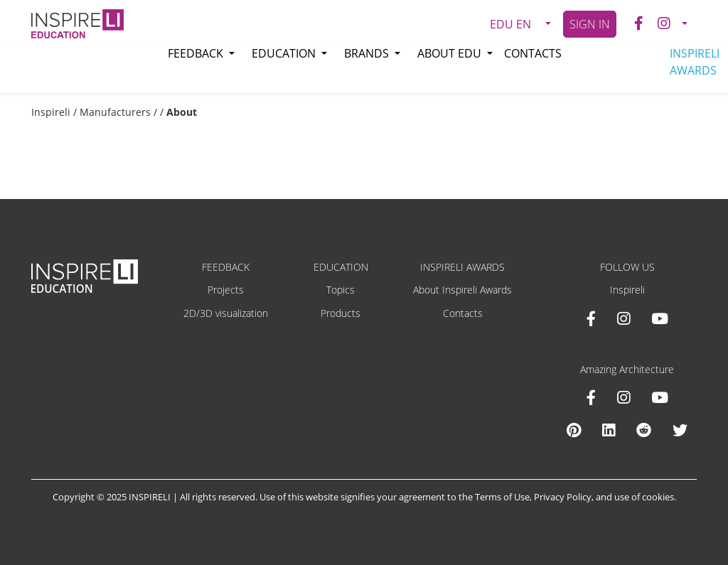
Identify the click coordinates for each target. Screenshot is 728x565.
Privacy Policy (563, 497)
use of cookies (644, 497)
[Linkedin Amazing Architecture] (609, 430)
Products (341, 313)
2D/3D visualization (226, 313)
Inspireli (51, 112)
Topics (341, 290)
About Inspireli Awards (462, 290)
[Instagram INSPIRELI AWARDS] (623, 318)
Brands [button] (368, 53)
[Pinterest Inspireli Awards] (574, 430)
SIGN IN (590, 24)
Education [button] (285, 53)
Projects (226, 290)
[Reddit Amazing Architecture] (644, 430)
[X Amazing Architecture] (680, 430)
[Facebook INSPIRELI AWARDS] (591, 318)
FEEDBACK (226, 267)
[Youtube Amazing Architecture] (660, 397)
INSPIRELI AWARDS (695, 62)
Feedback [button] (197, 53)
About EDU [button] (451, 53)
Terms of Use (502, 497)
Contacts (533, 53)
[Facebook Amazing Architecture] (591, 397)
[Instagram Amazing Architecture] (623, 397)
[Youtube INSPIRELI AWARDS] (660, 318)
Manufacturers (115, 112)
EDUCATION (341, 267)
